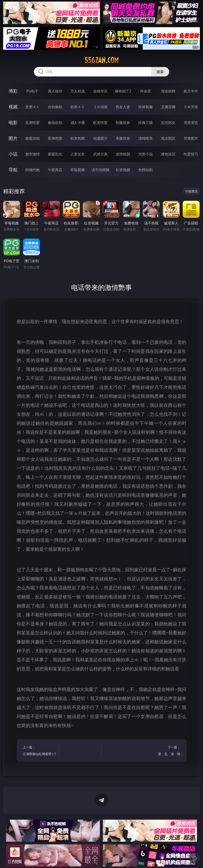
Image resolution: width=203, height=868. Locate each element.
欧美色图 (78, 138)
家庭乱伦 (55, 154)
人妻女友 (78, 154)
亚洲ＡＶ (32, 107)
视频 (13, 107)
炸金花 (145, 91)
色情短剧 (145, 170)
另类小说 (145, 154)
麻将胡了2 (123, 91)
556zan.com (102, 60)
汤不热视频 (100, 170)
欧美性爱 (100, 123)
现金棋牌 (168, 91)
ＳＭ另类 (191, 107)
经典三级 (145, 123)
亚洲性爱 (32, 123)
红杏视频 (123, 170)
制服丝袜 (123, 123)
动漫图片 (100, 138)
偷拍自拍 (55, 123)
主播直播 (168, 107)
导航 (13, 170)
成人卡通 (78, 123)
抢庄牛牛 (191, 91)
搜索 (160, 72)
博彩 (13, 91)
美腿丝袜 (123, 138)
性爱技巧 (191, 154)
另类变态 (191, 123)
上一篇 (40, 751)
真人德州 (55, 91)
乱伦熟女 (168, 123)
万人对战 (78, 91)
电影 (13, 122)
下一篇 (163, 751)
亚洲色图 (55, 138)
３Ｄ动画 (100, 107)
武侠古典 (100, 154)
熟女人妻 (123, 107)
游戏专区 (100, 91)
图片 (13, 138)
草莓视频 (78, 170)
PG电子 (32, 91)
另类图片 (191, 138)
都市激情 (32, 154)
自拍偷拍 (55, 107)
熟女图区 (168, 138)
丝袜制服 (145, 107)
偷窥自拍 (32, 138)
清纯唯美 (145, 138)
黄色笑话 (168, 154)
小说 (13, 154)
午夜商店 (55, 170)
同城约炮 (32, 170)
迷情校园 (123, 154)
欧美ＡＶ (78, 107)
